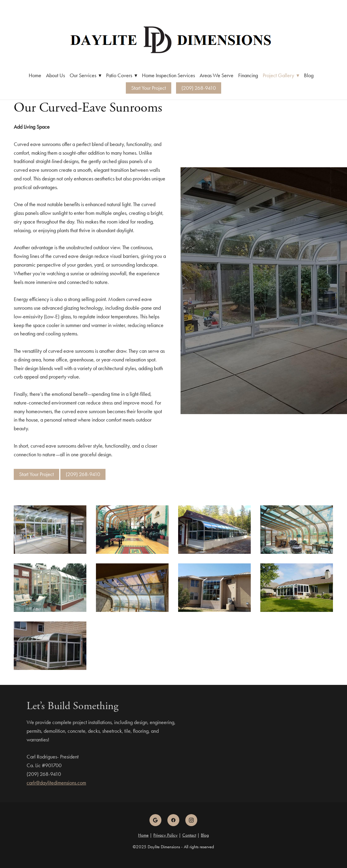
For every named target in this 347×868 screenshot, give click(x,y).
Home (35, 75)
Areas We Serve (217, 75)
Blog (309, 75)
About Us (55, 75)
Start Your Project (149, 88)
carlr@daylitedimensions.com (56, 783)
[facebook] (173, 820)
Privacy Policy (165, 835)
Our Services (85, 75)
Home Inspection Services (168, 75)
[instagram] (191, 820)
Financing (248, 75)
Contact (189, 835)
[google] (155, 820)
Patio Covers (122, 75)
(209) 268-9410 (199, 88)
